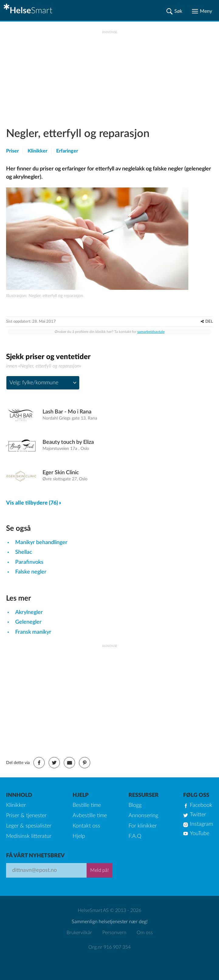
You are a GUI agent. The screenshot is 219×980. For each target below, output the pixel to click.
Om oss (145, 933)
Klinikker (38, 151)
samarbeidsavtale (151, 332)
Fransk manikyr (33, 632)
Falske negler (31, 572)
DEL (209, 322)
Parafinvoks (29, 562)
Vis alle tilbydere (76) (32, 503)
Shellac (24, 552)
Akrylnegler (29, 612)
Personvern (114, 933)
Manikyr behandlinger (41, 543)
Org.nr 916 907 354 (109, 947)
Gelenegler (28, 622)
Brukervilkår (79, 933)
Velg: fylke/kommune (34, 383)
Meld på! (99, 870)
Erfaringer (67, 151)
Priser (12, 151)
